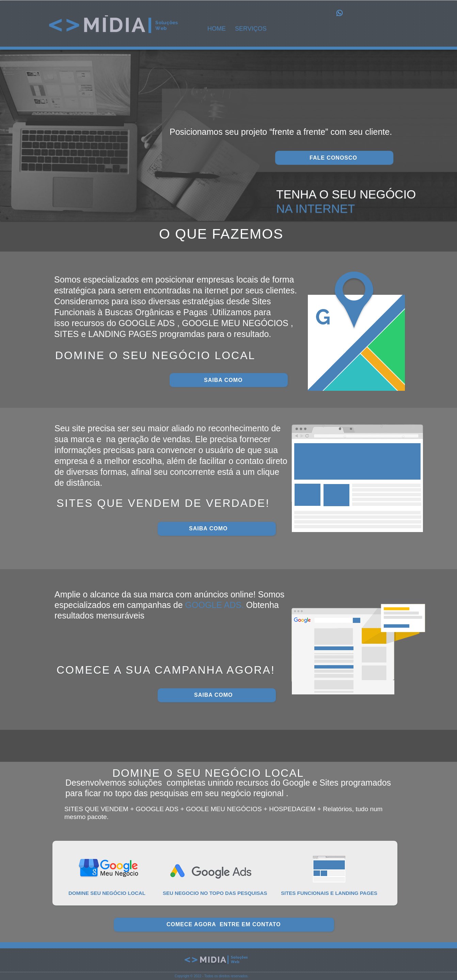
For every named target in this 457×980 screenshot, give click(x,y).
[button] (253, 29)
